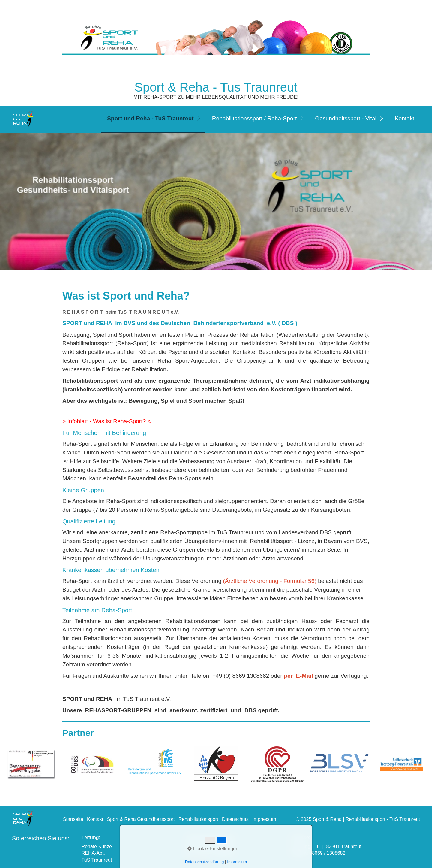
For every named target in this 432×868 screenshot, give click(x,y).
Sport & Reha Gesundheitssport (141, 819)
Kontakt (405, 118)
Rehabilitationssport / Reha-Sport (255, 118)
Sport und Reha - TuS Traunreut (150, 118)
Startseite (73, 819)
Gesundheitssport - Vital (346, 118)
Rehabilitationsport (198, 819)
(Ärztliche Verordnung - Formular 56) (270, 581)
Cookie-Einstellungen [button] (213, 849)
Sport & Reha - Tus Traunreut (216, 87)
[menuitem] (153, 119)
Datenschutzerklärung (205, 862)
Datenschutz (235, 819)
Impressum (264, 819)
